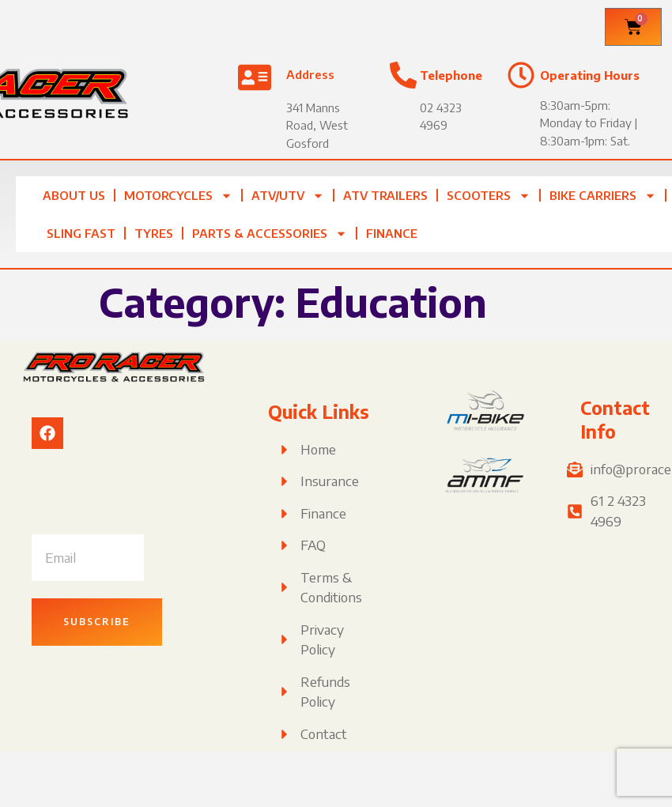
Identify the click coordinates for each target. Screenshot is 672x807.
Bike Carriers (603, 196)
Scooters (489, 196)
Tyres (154, 233)
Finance (392, 233)
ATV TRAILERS (385, 195)
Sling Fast (81, 233)
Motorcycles (178, 196)
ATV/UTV (288, 196)
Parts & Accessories (270, 234)
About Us (74, 195)
